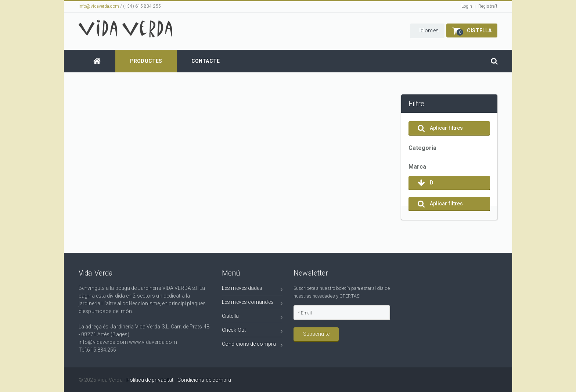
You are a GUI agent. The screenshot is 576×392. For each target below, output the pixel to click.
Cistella (252, 317)
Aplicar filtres (440, 128)
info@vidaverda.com (99, 6)
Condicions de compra (252, 345)
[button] (427, 31)
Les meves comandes (252, 303)
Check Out (252, 331)
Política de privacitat (150, 380)
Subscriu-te (316, 334)
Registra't (488, 6)
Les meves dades (252, 289)
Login (467, 6)
